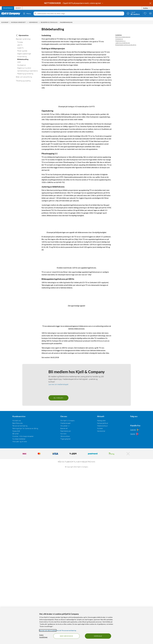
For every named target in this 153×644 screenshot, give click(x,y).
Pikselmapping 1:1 (120, 38)
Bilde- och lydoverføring (24, 74)
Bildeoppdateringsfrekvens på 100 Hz (126, 42)
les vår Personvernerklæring (66, 630)
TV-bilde (20, 39)
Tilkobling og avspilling (23, 78)
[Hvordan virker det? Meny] (27, 19)
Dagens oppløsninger (24, 51)
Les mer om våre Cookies (48, 630)
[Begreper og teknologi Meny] (59, 19)
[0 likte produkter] (145, 13)
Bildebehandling (23, 56)
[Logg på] (133, 13)
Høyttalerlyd (21, 62)
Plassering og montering (25, 71)
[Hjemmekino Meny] (39, 19)
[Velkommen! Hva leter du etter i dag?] (80, 14)
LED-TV (20, 42)
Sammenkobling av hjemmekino (28, 68)
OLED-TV (20, 45)
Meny (27, 14)
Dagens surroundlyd (24, 65)
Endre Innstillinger (43, 636)
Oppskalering (119, 36)
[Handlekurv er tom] (150, 13)
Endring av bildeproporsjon (123, 34)
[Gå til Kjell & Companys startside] (11, 14)
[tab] (8, 8)
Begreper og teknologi (23, 36)
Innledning (118, 32)
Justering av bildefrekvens (123, 40)
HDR (19, 59)
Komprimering (22, 53)
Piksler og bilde (22, 48)
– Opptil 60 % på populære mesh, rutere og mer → (74, 3)
